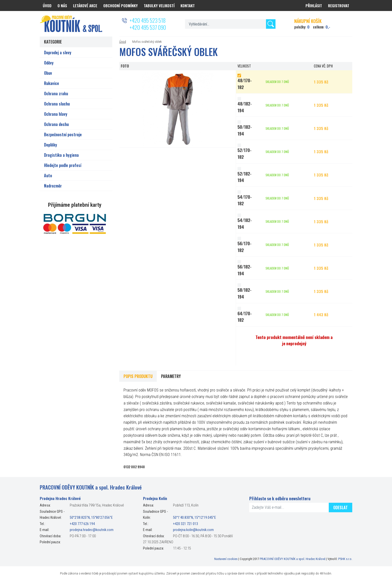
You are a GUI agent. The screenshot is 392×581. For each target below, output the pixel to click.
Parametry (171, 376)
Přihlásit (314, 5)
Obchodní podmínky (120, 5)
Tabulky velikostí (159, 5)
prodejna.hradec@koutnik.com (92, 530)
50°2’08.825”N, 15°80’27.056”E (91, 518)
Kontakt (188, 5)
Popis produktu (138, 376)
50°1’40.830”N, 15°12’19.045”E (194, 518)
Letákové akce (85, 5)
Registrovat (339, 5)
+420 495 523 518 (147, 20)
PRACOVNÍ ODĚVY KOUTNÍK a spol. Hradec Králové (292, 559)
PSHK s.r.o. (345, 559)
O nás (62, 5)
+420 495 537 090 (148, 27)
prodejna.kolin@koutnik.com (193, 530)
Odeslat (340, 507)
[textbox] (230, 24)
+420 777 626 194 (82, 524)
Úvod (123, 42)
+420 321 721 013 (185, 524)
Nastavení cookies (226, 559)
